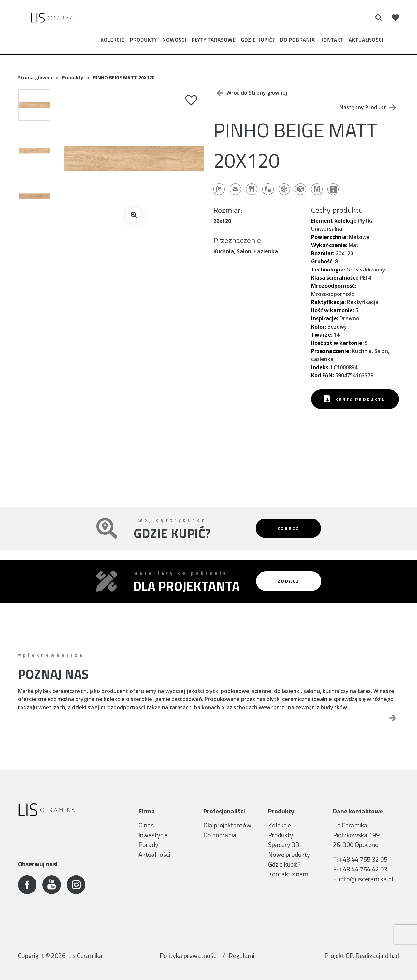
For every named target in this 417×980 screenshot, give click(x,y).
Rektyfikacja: (328, 302)
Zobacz (288, 528)
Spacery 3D (284, 845)
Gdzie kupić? (258, 40)
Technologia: (328, 270)
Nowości (174, 40)
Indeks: (320, 367)
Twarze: (322, 335)
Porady (148, 845)
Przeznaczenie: (331, 351)
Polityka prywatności (189, 955)
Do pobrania (298, 40)
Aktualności (366, 40)
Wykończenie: (329, 245)
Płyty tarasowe (214, 40)
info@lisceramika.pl (366, 879)
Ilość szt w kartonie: (337, 343)
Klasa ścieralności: (335, 278)
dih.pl (392, 955)
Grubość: (322, 261)
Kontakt (332, 40)
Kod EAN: (323, 375)
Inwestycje (153, 835)
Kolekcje (113, 40)
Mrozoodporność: (334, 286)
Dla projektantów (227, 825)
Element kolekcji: (334, 221)
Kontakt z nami (289, 874)
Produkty (144, 40)
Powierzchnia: (329, 237)
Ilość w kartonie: (333, 310)
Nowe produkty (289, 854)
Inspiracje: (325, 318)
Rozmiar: (323, 253)
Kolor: (319, 327)
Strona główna (35, 77)
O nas (146, 825)
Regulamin (243, 955)
